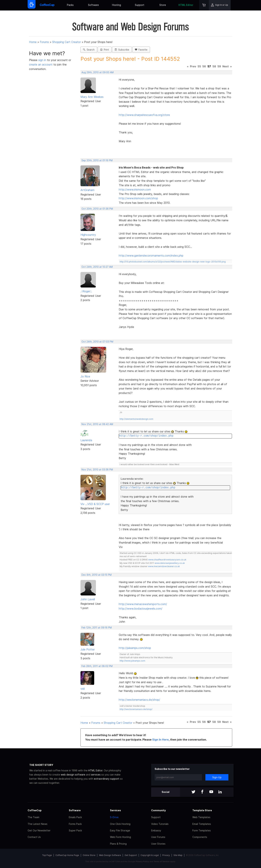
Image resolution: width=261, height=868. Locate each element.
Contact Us (34, 837)
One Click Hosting (120, 824)
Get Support (131, 855)
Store (163, 5)
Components (200, 837)
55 (199, 66)
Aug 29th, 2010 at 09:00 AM (98, 72)
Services (115, 810)
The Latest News (37, 824)
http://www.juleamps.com (132, 661)
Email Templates (202, 824)
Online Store (89, 855)
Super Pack (75, 830)
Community (158, 810)
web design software (73, 775)
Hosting (117, 5)
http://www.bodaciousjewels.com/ (141, 609)
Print (105, 50)
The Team (33, 817)
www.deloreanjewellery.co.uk (170, 563)
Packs (70, 5)
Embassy (156, 830)
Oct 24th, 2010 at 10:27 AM (97, 267)
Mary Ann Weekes (92, 97)
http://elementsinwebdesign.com (136, 419)
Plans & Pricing (118, 844)
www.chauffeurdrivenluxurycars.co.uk (167, 560)
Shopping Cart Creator (66, 42)
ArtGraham (87, 190)
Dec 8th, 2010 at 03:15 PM (97, 575)
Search (89, 50)
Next (226, 66)
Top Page (47, 855)
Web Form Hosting (120, 837)
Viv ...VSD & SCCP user (95, 504)
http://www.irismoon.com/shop (138, 198)
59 (219, 66)
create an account (41, 64)
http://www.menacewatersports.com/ (143, 604)
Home (33, 42)
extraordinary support (107, 779)
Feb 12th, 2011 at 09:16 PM (97, 628)
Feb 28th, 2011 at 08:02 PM (97, 666)
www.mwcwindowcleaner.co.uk (164, 566)
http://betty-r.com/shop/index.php (146, 436)
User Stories (158, 844)
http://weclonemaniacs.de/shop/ (139, 700)
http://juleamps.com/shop (135, 648)
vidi (83, 689)
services (96, 775)
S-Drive (114, 817)
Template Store (202, 810)
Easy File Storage (120, 830)
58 (214, 66)
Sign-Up (217, 777)
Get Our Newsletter (39, 830)
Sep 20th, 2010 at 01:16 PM (97, 160)
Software (93, 5)
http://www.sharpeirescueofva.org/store (144, 115)
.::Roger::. (86, 291)
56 (204, 66)
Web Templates (201, 817)
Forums (44, 42)
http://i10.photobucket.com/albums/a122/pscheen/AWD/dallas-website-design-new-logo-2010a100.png (173, 262)
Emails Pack (75, 817)
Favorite (141, 50)
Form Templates (202, 830)
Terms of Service (162, 861)
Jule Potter (88, 649)
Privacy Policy (142, 861)
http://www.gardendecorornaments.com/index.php (151, 256)
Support (140, 5)
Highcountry (88, 235)
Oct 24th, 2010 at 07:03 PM (97, 342)
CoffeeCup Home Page (67, 855)
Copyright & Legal (150, 855)
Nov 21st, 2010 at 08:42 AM (97, 424)
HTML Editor (186, 5)
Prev (193, 66)
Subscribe (122, 50)
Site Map (178, 855)
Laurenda (86, 440)
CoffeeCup (35, 810)
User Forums (158, 837)
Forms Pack (75, 824)
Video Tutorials (160, 824)
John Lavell (88, 599)
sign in (43, 60)
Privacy (166, 855)
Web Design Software (110, 855)
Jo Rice (85, 376)
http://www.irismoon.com (135, 189)
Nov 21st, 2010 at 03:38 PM (97, 470)
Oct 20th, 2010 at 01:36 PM (97, 209)
